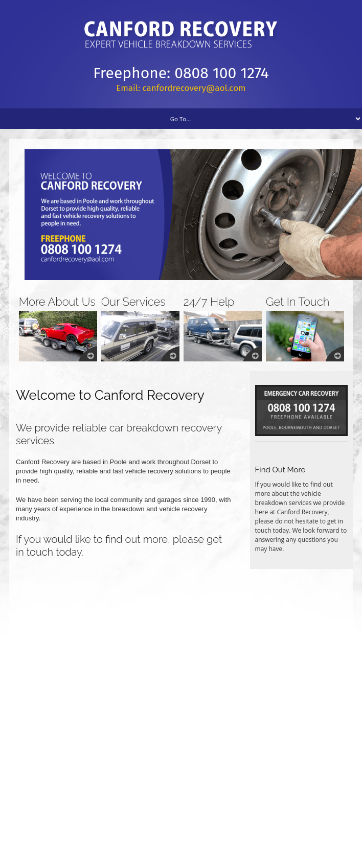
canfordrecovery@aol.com (194, 88)
